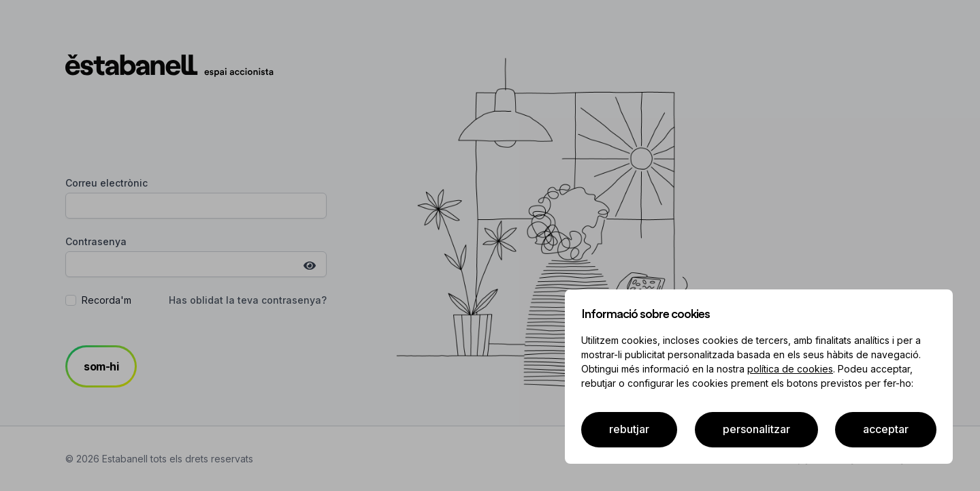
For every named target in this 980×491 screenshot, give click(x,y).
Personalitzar (756, 429)
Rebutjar (629, 429)
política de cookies (790, 369)
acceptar (886, 429)
